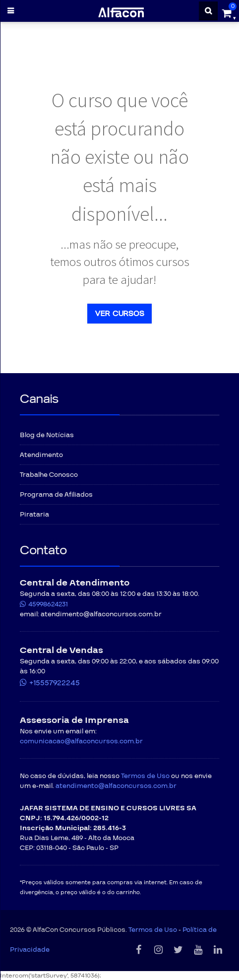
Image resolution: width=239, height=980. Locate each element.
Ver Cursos (119, 314)
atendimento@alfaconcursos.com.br (116, 786)
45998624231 (48, 604)
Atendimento (41, 455)
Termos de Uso (145, 776)
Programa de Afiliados (56, 495)
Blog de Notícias (47, 435)
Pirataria (34, 515)
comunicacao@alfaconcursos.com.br (81, 741)
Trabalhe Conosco (49, 475)
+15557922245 (55, 683)
